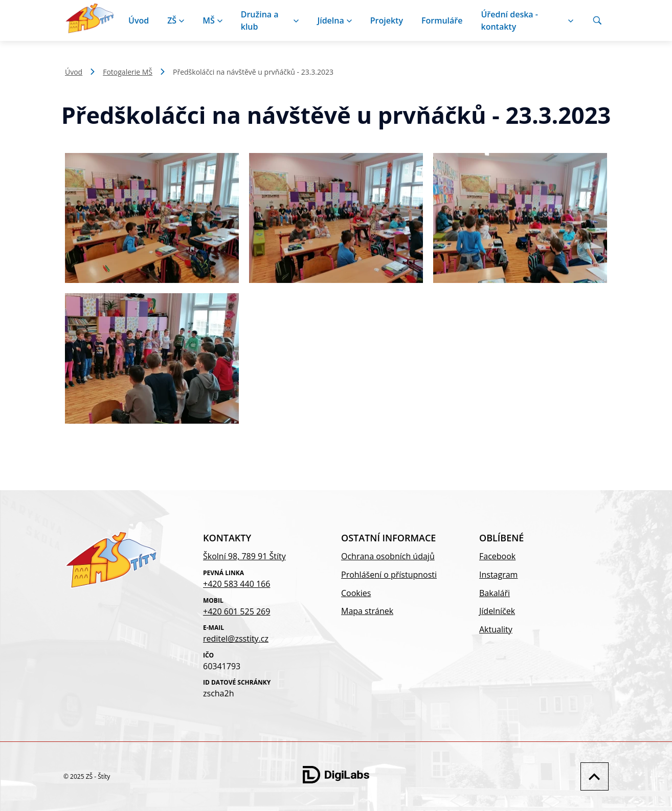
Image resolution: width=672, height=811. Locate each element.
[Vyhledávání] (597, 20)
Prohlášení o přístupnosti (389, 575)
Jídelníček (497, 611)
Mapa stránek (367, 611)
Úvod (139, 20)
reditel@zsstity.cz (236, 639)
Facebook (497, 556)
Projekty (387, 20)
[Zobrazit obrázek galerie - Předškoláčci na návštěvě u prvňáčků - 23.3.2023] (152, 218)
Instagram (498, 575)
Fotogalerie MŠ (128, 72)
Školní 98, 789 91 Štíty (244, 556)
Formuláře (442, 20)
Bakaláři (495, 593)
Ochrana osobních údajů (388, 556)
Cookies (356, 593)
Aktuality (496, 629)
